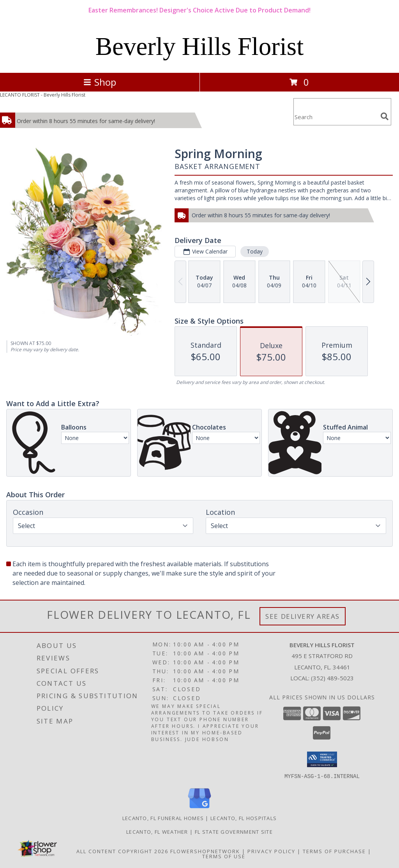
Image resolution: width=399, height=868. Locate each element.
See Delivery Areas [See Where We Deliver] (303, 616)
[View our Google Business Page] (199, 808)
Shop (100, 82)
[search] (385, 116)
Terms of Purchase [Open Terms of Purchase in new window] (334, 851)
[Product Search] (335, 117)
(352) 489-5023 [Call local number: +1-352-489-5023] (332, 678)
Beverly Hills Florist (199, 46)
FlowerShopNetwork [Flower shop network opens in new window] (205, 851)
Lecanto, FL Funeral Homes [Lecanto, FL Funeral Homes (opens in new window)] (163, 818)
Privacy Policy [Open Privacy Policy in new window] (271, 851)
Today (255, 251)
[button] (322, 759)
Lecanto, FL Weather (157, 831)
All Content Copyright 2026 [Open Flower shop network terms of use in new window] (122, 851)
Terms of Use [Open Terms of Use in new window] (224, 856)
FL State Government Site (234, 831)
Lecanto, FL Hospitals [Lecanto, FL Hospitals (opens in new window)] (244, 818)
